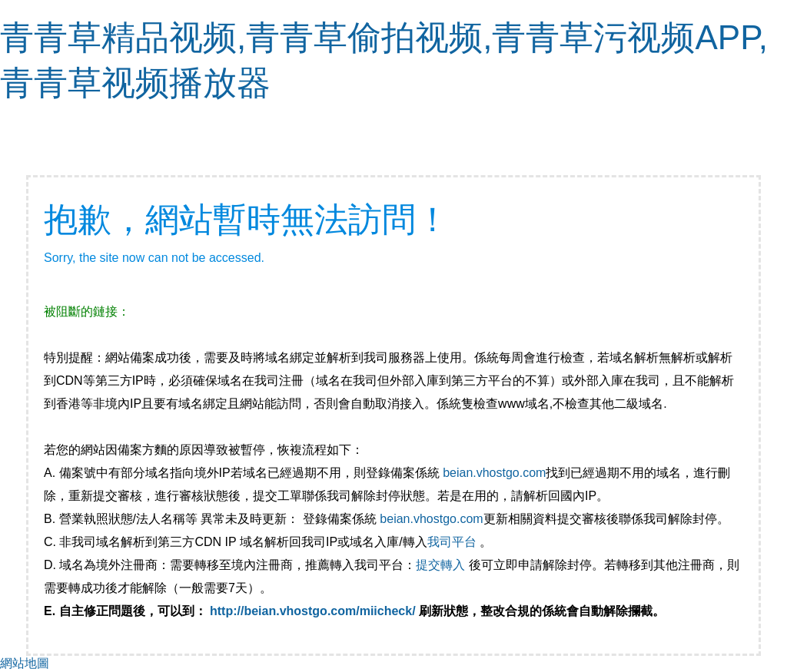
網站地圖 (25, 663)
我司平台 (453, 542)
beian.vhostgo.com (494, 473)
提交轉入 (440, 565)
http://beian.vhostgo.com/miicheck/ (313, 611)
